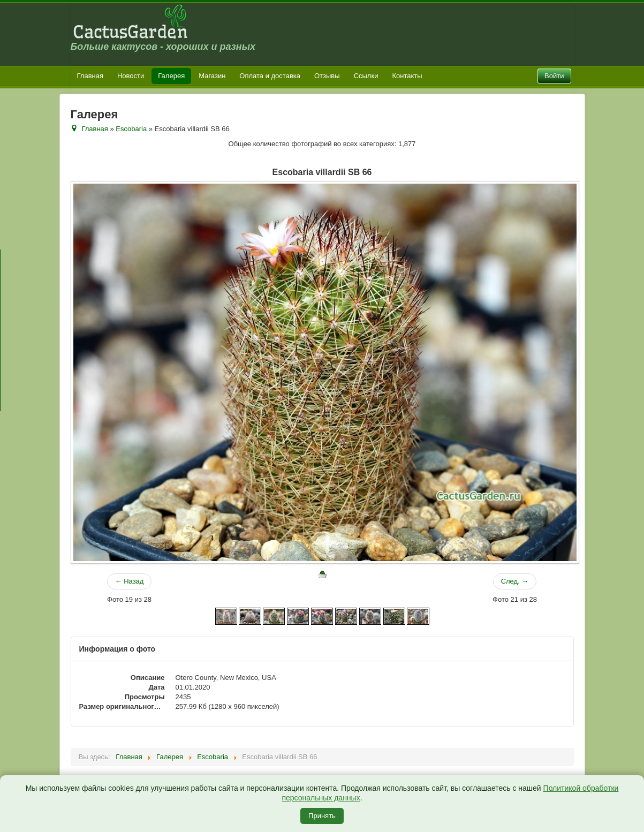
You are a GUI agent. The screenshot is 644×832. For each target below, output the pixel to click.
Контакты (407, 76)
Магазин (212, 76)
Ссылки (366, 76)
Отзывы (327, 76)
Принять (322, 816)
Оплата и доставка (270, 76)
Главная (90, 76)
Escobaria (131, 129)
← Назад (130, 581)
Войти (554, 76)
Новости (131, 76)
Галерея (171, 76)
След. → (515, 581)
